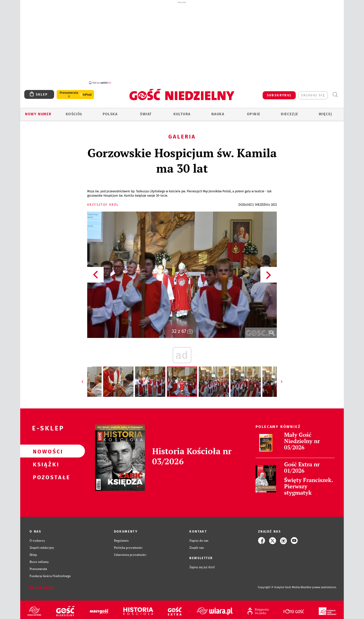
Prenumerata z (69, 92)
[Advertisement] (182, 42)
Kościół (74, 111)
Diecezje (290, 111)
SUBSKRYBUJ (279, 92)
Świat (146, 111)
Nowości (44, 448)
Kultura (182, 111)
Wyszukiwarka (335, 92)
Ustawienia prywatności (130, 552)
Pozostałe (44, 474)
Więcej (325, 111)
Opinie (254, 111)
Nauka (218, 111)
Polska (110, 111)
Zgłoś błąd (41, 585)
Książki (44, 461)
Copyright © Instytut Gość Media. (279, 584)
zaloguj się (313, 92)
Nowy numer (38, 111)
